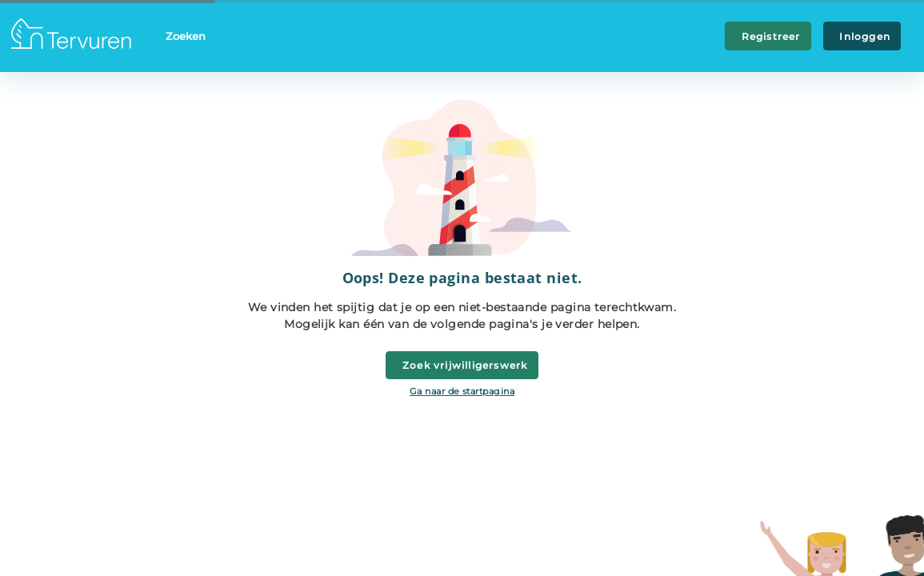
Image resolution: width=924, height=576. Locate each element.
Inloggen (862, 36)
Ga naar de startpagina (462, 391)
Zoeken (186, 36)
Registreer (768, 36)
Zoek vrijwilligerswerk (462, 365)
